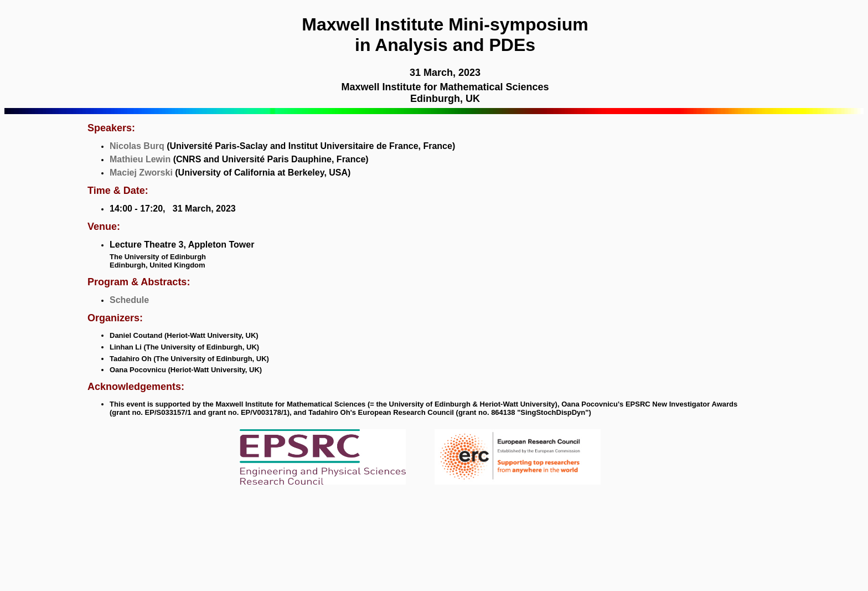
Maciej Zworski (141, 173)
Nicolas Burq (137, 146)
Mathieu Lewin (140, 159)
